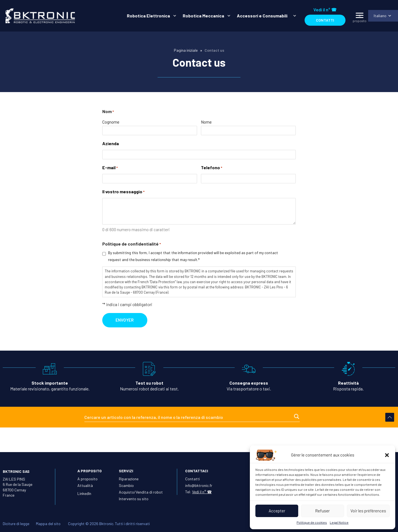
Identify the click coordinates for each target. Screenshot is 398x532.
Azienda (111, 145)
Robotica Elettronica (148, 16)
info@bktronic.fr (199, 485)
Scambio (126, 485)
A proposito (87, 479)
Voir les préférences (368, 511)
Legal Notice (339, 522)
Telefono (212, 170)
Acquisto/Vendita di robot (141, 492)
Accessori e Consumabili (263, 16)
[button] (387, 455)
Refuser (322, 511)
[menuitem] (150, 16)
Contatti (324, 20)
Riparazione (129, 479)
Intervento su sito (134, 499)
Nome (206, 124)
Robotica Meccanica (203, 16)
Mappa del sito (48, 524)
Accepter (277, 511)
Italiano (379, 16)
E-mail (110, 170)
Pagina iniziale (186, 50)
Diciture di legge (16, 524)
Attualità (85, 485)
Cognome (111, 124)
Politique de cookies (312, 522)
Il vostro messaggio (123, 194)
